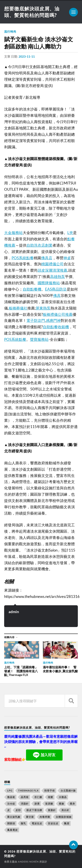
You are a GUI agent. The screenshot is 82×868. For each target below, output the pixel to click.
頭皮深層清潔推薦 (52, 270)
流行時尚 (10, 32)
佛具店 (47, 258)
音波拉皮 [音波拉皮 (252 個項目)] (53, 823)
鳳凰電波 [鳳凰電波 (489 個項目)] (12, 830)
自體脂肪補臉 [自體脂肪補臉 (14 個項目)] (64, 817)
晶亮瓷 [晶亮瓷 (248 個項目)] (25, 797)
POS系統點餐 (23, 258)
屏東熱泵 (43, 308)
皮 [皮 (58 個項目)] (9, 810)
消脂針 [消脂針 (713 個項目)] (25, 804)
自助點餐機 (32, 289)
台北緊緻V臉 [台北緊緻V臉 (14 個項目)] (68, 790)
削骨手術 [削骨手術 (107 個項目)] (50, 790)
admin (14, 612)
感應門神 (53, 320)
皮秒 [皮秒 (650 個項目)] (18, 810)
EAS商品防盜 (56, 289)
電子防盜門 (36, 320)
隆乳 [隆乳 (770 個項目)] (23, 823)
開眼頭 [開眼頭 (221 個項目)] (11, 823)
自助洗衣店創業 (39, 245)
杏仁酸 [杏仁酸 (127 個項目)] (38, 797)
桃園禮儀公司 (52, 264)
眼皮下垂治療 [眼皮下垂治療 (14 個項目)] (34, 810)
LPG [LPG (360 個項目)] (10, 790)
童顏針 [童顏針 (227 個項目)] (52, 810)
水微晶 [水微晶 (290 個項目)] (63, 797)
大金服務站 (13, 233)
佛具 (57, 295)
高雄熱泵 (58, 277)
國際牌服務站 (49, 283)
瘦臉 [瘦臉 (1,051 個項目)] (61, 804)
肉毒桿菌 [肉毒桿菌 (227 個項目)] (45, 817)
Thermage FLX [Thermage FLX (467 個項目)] (28, 790)
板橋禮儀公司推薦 (58, 314)
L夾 (70, 233)
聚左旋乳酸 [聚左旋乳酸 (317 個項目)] (14, 817)
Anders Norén (28, 862)
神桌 (67, 258)
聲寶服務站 (39, 339)
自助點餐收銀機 (56, 327)
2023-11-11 (27, 56)
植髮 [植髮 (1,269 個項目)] (51, 797)
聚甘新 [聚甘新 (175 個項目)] (30, 817)
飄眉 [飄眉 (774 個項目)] (67, 823)
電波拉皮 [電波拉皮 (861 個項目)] (37, 823)
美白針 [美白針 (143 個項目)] (65, 810)
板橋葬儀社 (18, 308)
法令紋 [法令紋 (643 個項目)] (11, 804)
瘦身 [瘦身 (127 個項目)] (72, 804)
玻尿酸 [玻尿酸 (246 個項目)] (49, 804)
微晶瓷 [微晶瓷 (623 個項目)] (11, 797)
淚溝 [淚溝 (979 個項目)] (37, 804)
